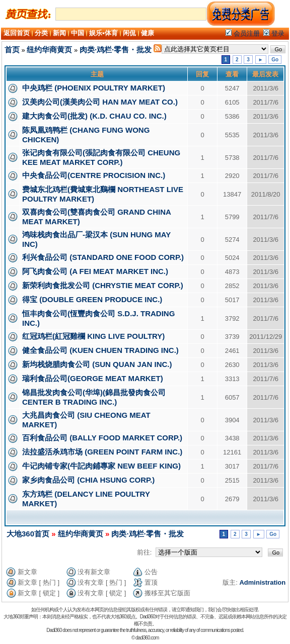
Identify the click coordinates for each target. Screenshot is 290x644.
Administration (262, 582)
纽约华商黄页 (49, 50)
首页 (12, 50)
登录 (274, 33)
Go (275, 60)
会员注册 (243, 33)
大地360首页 (28, 534)
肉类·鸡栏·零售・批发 (116, 50)
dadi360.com (147, 638)
